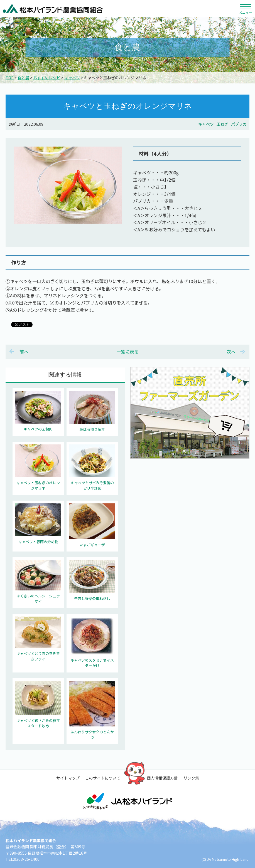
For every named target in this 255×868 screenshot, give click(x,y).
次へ (231, 352)
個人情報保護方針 (162, 778)
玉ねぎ (222, 124)
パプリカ (239, 124)
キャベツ (72, 78)
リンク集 (191, 778)
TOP (10, 78)
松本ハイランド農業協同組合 (53, 8)
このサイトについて (103, 778)
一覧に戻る (127, 352)
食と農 (23, 78)
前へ (24, 352)
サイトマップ (68, 778)
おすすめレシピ (47, 78)
